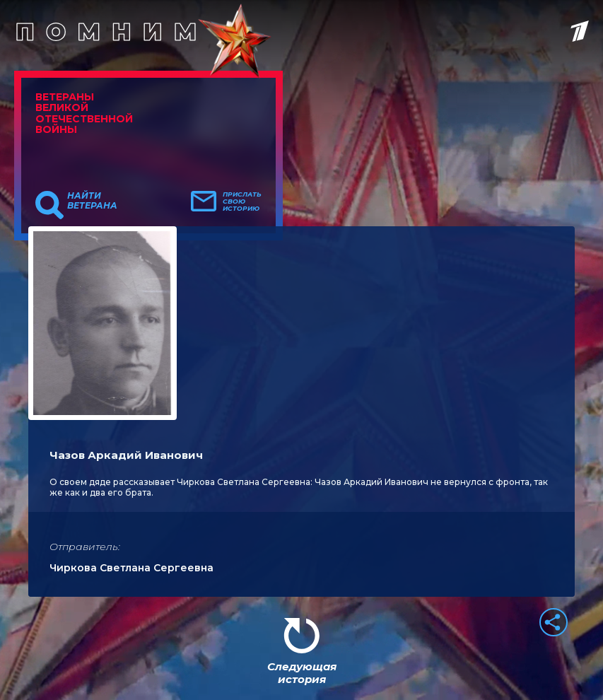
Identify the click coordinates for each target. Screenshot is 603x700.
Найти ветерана (92, 201)
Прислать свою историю (242, 202)
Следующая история (302, 673)
